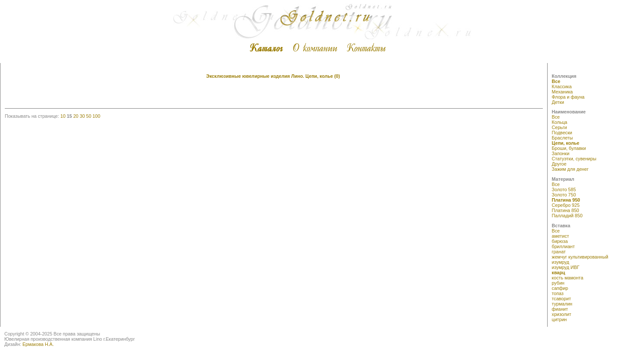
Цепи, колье (566, 143)
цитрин (560, 319)
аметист (561, 236)
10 (63, 116)
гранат (559, 252)
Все (556, 81)
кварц (559, 272)
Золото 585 (564, 189)
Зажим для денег (570, 169)
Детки (558, 102)
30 (82, 116)
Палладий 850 (567, 216)
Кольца (560, 122)
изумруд (561, 262)
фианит (560, 309)
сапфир (560, 288)
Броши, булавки (569, 148)
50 (89, 116)
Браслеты (563, 138)
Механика (562, 92)
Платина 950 (566, 200)
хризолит (562, 314)
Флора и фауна (568, 97)
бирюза (560, 241)
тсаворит (561, 299)
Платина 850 (566, 210)
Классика (562, 86)
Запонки (561, 153)
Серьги (560, 127)
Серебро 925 (566, 205)
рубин (558, 283)
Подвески (562, 133)
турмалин (562, 304)
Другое (559, 164)
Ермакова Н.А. (38, 344)
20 (76, 116)
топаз (558, 293)
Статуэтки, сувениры (574, 159)
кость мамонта (568, 278)
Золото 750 (564, 195)
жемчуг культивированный (580, 257)
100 (96, 116)
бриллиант (563, 246)
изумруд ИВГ (566, 267)
